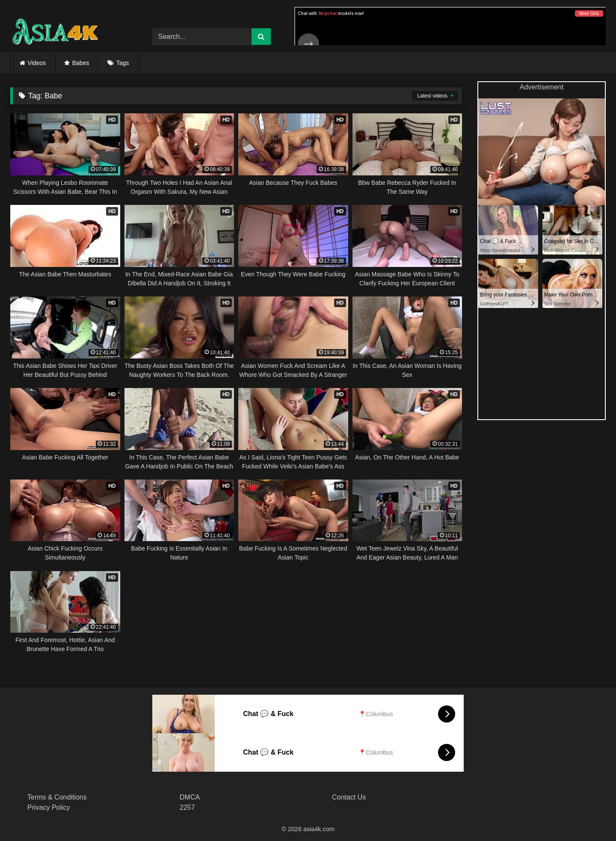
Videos (37, 63)
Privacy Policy (49, 807)
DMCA (190, 797)
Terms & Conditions (57, 797)
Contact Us (349, 797)
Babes (81, 63)
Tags (123, 63)
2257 (187, 807)
